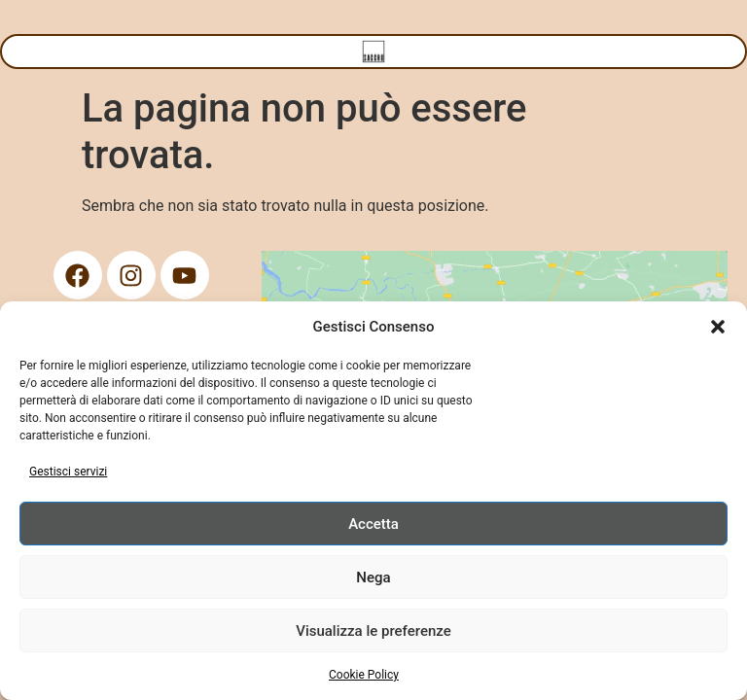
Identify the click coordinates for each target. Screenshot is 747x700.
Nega (373, 577)
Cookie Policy (364, 675)
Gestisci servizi (68, 472)
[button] (718, 327)
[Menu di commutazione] (373, 52)
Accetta (373, 524)
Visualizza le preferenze (373, 631)
